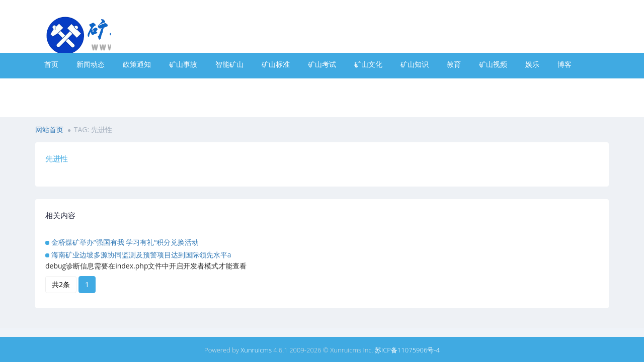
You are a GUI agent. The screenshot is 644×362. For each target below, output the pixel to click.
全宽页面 (137, 87)
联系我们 (229, 87)
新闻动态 (91, 64)
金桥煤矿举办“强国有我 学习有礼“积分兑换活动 (125, 242)
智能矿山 (229, 64)
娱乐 (532, 64)
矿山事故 (183, 64)
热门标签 (183, 87)
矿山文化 (368, 64)
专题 (51, 87)
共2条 (61, 284)
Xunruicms (256, 350)
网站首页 (49, 129)
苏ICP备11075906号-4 (407, 350)
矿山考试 (322, 64)
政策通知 (137, 64)
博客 (565, 64)
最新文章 (91, 87)
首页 (51, 64)
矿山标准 (276, 64)
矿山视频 (493, 64)
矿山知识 (415, 64)
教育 (454, 64)
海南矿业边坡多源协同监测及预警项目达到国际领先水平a (141, 255)
